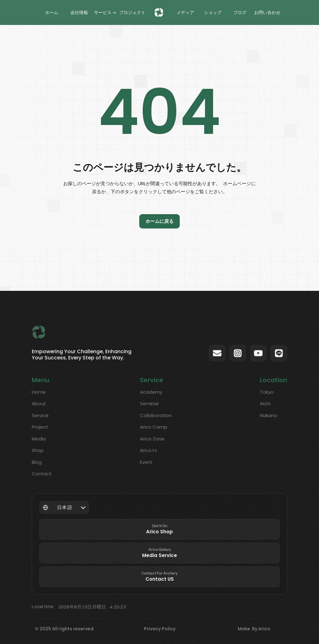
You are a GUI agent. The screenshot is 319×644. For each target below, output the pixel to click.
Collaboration (156, 415)
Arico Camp (154, 427)
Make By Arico (254, 629)
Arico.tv (148, 450)
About (39, 404)
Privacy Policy (160, 629)
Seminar (149, 404)
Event (146, 462)
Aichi (265, 404)
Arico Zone (152, 439)
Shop (38, 450)
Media (39, 439)
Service (40, 415)
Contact (42, 474)
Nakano (269, 415)
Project (40, 427)
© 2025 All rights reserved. (65, 629)
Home (39, 392)
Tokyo (267, 392)
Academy (151, 392)
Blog (37, 462)
